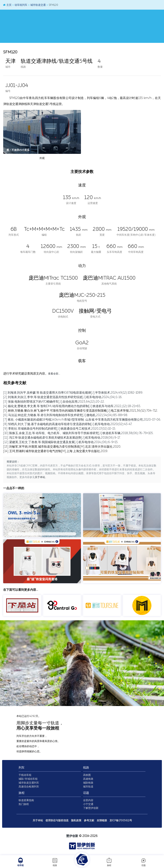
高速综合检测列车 (29, 787)
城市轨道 (88, 787)
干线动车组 (25, 775)
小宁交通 (88, 804)
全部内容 (88, 800)
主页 (7, 5)
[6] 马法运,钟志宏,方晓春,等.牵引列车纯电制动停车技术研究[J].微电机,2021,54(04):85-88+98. (66, 415)
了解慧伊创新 (91, 808)
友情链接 (102, 820)
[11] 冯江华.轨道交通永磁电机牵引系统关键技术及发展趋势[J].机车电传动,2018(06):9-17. (62, 438)
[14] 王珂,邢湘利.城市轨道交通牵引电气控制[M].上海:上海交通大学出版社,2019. (56, 451)
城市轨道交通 (37, 5)
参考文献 (89, 820)
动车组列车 (20, 5)
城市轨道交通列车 (29, 783)
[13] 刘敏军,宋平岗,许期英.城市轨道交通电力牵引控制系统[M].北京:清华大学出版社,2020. (62, 447)
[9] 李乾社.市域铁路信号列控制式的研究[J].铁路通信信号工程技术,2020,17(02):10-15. (60, 429)
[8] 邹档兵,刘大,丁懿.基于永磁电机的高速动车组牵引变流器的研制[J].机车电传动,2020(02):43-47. (68, 424)
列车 (22, 768)
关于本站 (40, 477)
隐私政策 (76, 820)
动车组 (20, 862)
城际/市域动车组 (28, 779)
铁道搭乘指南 (26, 800)
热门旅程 (24, 804)
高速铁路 (88, 779)
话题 (143, 862)
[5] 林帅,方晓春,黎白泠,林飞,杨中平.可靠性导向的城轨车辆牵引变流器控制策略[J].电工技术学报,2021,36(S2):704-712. (81, 411)
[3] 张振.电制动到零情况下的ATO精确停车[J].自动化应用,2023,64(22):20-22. (54, 402)
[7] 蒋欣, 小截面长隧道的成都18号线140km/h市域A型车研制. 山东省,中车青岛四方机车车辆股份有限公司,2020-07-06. (82, 420)
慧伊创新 (72, 836)
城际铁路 (88, 783)
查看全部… (54, 374)
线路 (55, 862)
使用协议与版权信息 (57, 820)
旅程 (109, 862)
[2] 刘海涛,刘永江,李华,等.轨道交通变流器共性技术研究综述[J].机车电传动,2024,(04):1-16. (63, 397)
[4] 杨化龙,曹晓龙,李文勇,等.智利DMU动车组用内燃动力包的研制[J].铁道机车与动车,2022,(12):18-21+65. (72, 406)
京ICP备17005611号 (121, 820)
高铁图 (87, 775)
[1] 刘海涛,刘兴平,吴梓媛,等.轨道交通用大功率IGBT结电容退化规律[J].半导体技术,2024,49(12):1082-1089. (73, 393)
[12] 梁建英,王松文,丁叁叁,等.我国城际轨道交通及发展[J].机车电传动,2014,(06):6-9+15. (61, 442)
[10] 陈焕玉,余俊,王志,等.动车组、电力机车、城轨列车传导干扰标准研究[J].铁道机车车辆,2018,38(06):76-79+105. (78, 433)
